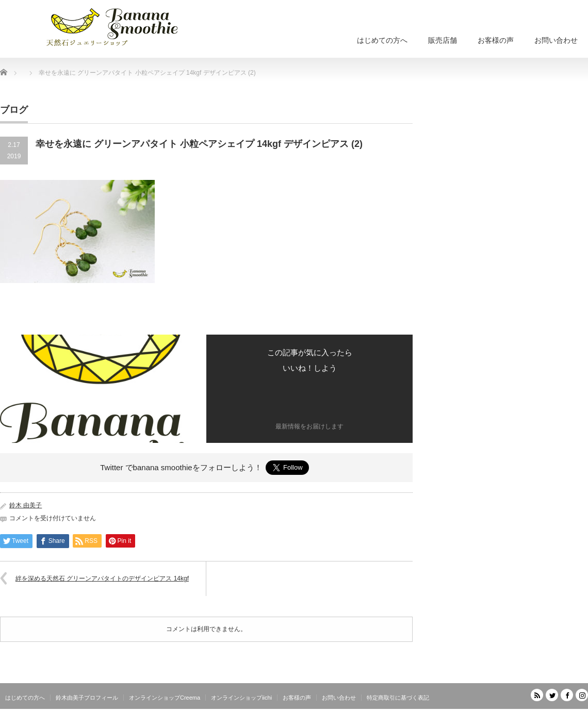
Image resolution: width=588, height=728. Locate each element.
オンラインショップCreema (165, 698)
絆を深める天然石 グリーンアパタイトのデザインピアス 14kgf (102, 578)
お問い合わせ (556, 40)
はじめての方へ (382, 40)
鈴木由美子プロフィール (87, 698)
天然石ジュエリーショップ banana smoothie (526, 720)
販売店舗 (443, 40)
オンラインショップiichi (241, 698)
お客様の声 (496, 40)
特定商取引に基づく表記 (398, 698)
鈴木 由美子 (26, 505)
